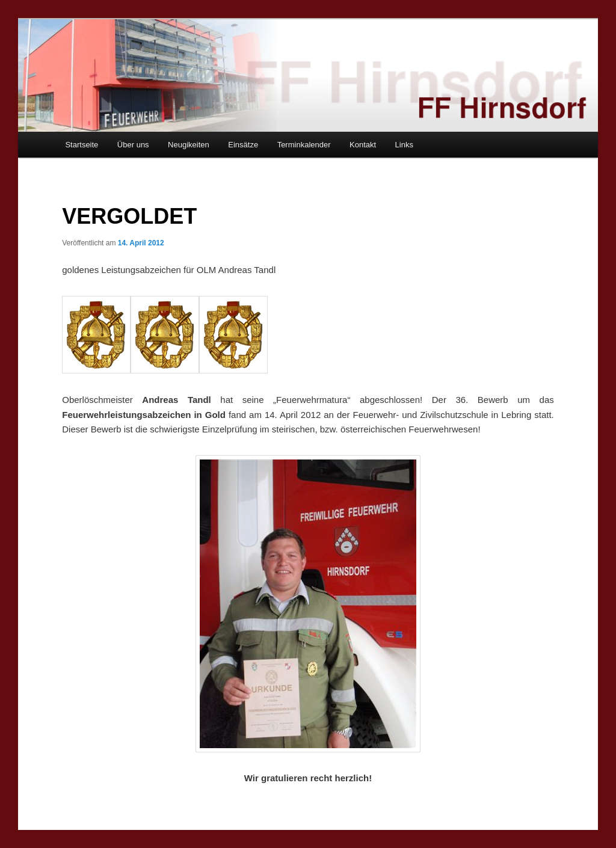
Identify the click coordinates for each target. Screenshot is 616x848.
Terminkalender (304, 145)
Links (404, 145)
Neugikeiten (189, 145)
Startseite (82, 145)
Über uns (133, 145)
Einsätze (243, 145)
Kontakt (363, 145)
